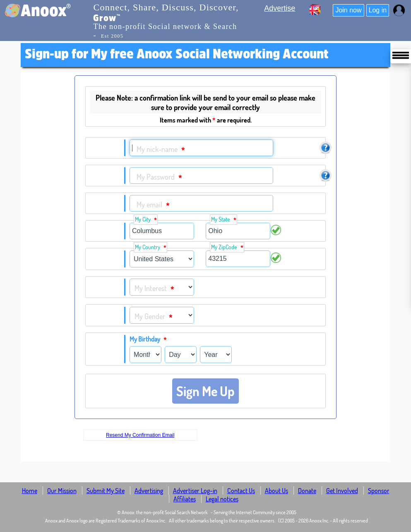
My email (153, 205)
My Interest (154, 289)
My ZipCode (227, 247)
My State (224, 220)
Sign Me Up (205, 391)
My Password (159, 177)
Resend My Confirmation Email (140, 435)
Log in (378, 10)
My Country (150, 247)
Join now (348, 10)
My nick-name (161, 150)
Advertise (280, 8)
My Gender (153, 317)
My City (146, 220)
